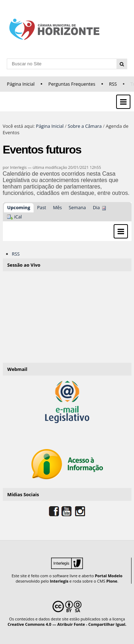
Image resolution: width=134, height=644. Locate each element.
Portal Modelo (108, 576)
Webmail (17, 369)
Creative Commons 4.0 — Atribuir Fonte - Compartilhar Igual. (67, 624)
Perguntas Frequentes (72, 84)
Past (42, 207)
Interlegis (59, 581)
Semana (77, 207)
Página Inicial (21, 84)
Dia (96, 207)
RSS (113, 84)
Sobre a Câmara (85, 126)
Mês (57, 207)
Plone (112, 581)
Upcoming (19, 207)
